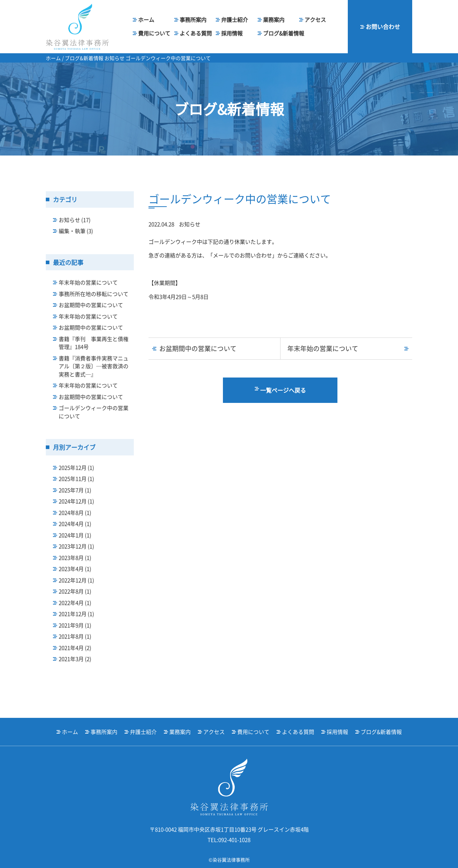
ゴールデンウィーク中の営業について (94, 412)
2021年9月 (75, 625)
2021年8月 (75, 636)
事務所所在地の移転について (94, 294)
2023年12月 (76, 546)
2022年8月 (75, 591)
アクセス (315, 20)
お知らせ (190, 224)
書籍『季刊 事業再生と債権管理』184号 (94, 343)
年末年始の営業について (88, 282)
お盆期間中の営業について (91, 305)
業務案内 (274, 20)
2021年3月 (75, 659)
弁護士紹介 (235, 20)
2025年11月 (76, 479)
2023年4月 (75, 569)
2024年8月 (75, 513)
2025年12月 (76, 468)
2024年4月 (75, 524)
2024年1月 (75, 535)
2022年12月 (76, 580)
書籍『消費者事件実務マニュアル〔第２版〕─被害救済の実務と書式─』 (94, 366)
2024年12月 (76, 501)
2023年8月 (75, 558)
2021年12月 (76, 614)
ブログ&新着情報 (284, 33)
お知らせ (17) (75, 220)
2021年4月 (75, 648)
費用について (154, 33)
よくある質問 (196, 33)
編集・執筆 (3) (76, 231)
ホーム (146, 20)
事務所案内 (193, 20)
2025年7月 (75, 490)
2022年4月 (75, 603)
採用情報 (232, 33)
